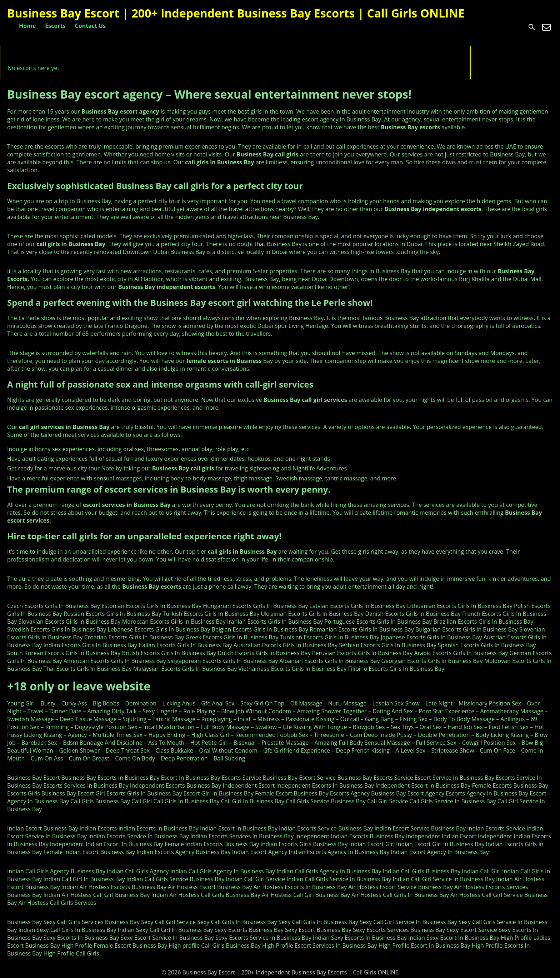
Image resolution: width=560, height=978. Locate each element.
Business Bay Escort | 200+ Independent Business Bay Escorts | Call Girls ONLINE (236, 13)
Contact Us (91, 26)
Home (27, 26)
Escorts (55, 26)
